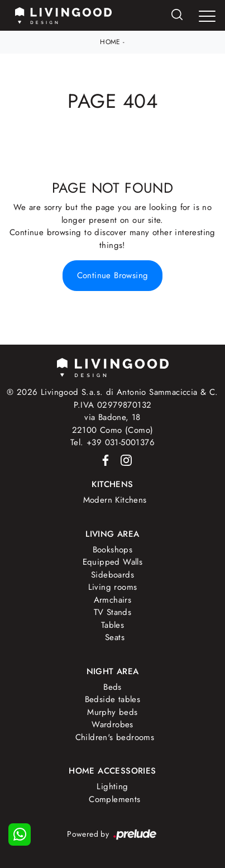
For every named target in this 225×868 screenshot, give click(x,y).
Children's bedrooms (115, 737)
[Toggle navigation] (207, 16)
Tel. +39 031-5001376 (113, 442)
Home (110, 42)
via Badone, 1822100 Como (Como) (113, 424)
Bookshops (113, 550)
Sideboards (113, 575)
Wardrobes (113, 724)
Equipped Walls (113, 562)
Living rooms (113, 587)
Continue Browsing (113, 275)
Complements (114, 799)
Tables (113, 625)
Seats (115, 637)
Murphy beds (112, 712)
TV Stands (113, 612)
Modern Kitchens (115, 500)
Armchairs (113, 600)
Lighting (112, 786)
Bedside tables (113, 699)
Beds (113, 687)
